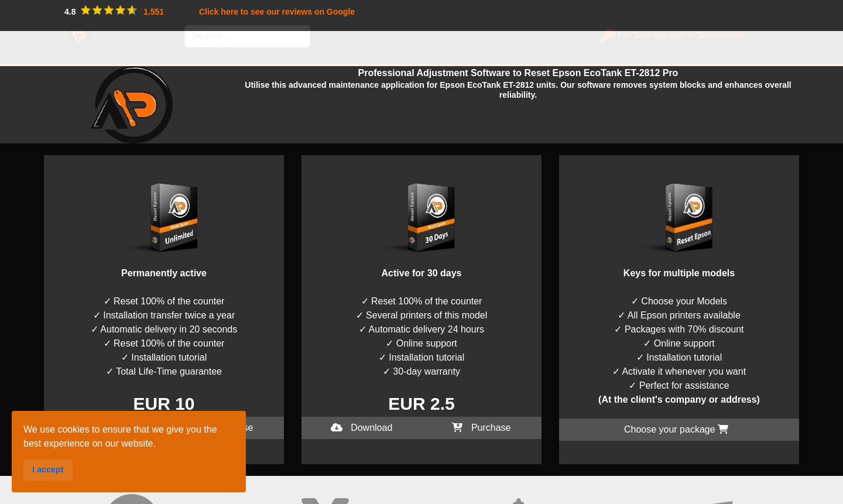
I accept (16, 497)
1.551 (154, 12)
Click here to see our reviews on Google (277, 12)
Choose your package (676, 429)
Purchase (224, 428)
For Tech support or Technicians (678, 35)
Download (104, 428)
